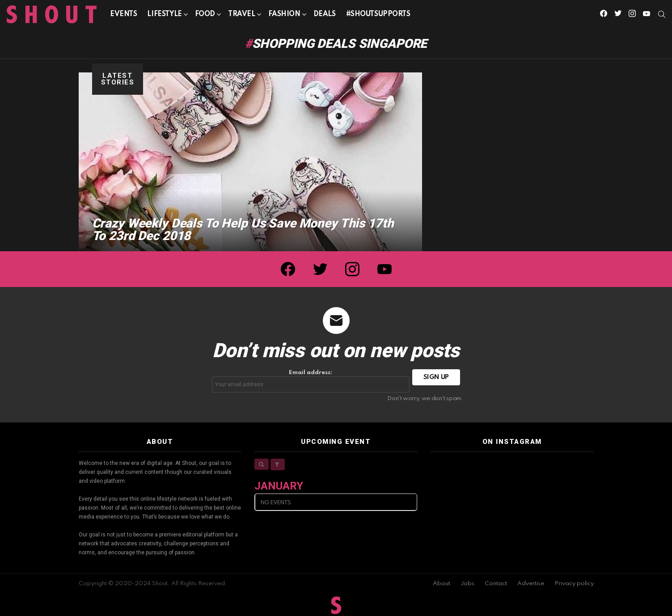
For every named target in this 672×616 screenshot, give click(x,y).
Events (123, 14)
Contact (496, 584)
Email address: (311, 381)
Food (205, 16)
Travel (241, 16)
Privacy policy (574, 584)
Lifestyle (164, 16)
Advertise (531, 584)
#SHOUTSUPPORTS (378, 14)
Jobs (467, 584)
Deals (325, 14)
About (442, 584)
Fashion (284, 16)
